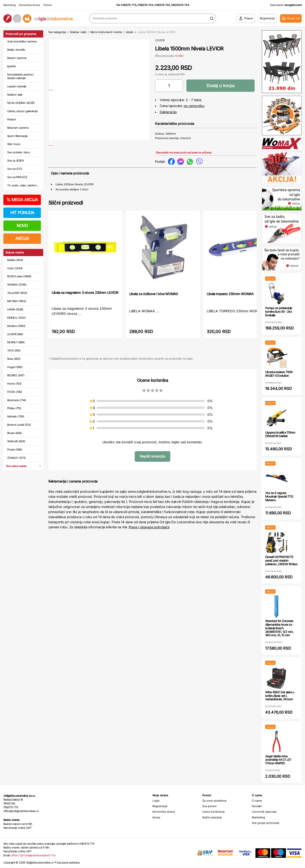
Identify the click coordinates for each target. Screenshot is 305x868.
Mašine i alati (15, 95)
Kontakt (257, 806)
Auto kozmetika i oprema (22, 41)
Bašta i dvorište (16, 50)
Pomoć (48, 5)
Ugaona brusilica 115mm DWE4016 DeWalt (280, 434)
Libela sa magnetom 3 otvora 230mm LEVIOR (85, 299)
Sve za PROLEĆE (17, 177)
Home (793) (14, 384)
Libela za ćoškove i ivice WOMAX (154, 300)
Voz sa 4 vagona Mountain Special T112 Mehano (279, 496)
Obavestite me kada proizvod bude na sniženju (184, 153)
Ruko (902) (14, 359)
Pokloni (11, 119)
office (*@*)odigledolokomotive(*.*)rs (33, 855)
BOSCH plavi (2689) (19, 276)
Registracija (160, 806)
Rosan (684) (15, 433)
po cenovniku (194, 106)
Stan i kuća (14, 144)
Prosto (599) (15, 449)
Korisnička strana (30, 5)
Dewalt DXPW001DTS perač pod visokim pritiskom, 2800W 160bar (281, 560)
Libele (130, 32)
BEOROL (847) (16, 375)
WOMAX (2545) (17, 285)
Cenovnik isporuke (264, 812)
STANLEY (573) (16, 458)
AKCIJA (22, 239)
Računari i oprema (18, 128)
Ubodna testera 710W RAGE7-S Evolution (279, 374)
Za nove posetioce (214, 801)
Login (156, 801)
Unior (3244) (15, 268)
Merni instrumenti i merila (106, 32)
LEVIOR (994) (15, 334)
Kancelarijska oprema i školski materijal (20, 76)
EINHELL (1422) (16, 318)
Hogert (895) (15, 367)
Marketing (10, 5)
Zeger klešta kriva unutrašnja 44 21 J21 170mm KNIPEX (278, 760)
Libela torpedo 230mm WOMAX (230, 300)
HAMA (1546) (15, 309)
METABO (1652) (17, 301)
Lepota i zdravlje (17, 86)
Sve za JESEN (15, 160)
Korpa (156, 817)
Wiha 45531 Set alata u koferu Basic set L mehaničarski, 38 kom (280, 696)
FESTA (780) (15, 392)
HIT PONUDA (22, 213)
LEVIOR (160, 40)
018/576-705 (162, 5)
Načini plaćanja (212, 817)
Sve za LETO (15, 169)
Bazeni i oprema (17, 58)
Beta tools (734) (17, 400)
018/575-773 (129, 5)
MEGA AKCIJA (22, 200)
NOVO (22, 226)
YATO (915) (14, 350)
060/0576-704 (180, 5)
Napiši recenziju (152, 463)
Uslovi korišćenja (213, 812)
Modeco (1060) (16, 326)
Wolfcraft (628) (16, 441)
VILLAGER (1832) (17, 293)
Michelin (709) (16, 416)
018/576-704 (145, 5)
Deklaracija (168, 112)
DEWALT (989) (16, 342)
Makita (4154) (15, 260)
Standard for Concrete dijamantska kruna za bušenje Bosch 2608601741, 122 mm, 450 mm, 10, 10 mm (279, 628)
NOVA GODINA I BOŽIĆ (21, 103)
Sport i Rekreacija (17, 136)
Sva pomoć (209, 806)
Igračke (11, 66)
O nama (257, 801)
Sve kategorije (57, 32)
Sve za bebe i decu (19, 152)
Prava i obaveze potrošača (149, 534)
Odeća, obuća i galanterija (22, 111)
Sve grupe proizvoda (265, 823)
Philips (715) (14, 408)
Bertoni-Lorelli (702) (19, 425)
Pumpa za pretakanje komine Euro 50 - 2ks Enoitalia (279, 312)
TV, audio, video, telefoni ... (23, 185)
